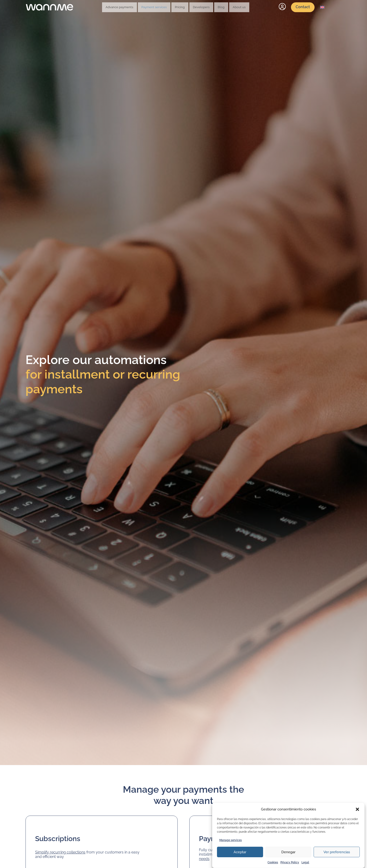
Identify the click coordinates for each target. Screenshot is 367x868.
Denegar (288, 852)
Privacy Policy (290, 862)
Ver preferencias (337, 852)
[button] (357, 809)
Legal (305, 862)
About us (229, 7)
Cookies (273, 862)
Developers (201, 7)
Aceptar (240, 852)
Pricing (184, 7)
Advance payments (131, 7)
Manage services (231, 840)
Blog (216, 7)
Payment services (162, 7)
